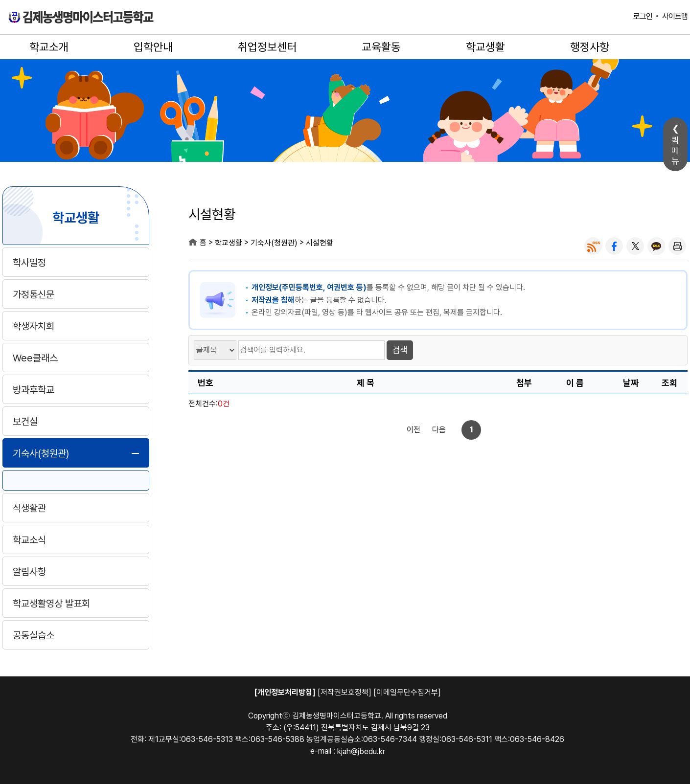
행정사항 (590, 47)
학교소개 (49, 47)
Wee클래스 (35, 358)
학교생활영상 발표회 (51, 604)
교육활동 (381, 47)
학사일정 (29, 263)
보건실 (25, 422)
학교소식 (29, 540)
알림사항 (29, 572)
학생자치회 (34, 326)
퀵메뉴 (675, 150)
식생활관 (29, 508)
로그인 (643, 16)
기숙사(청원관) (41, 453)
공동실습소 (34, 635)
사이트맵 (675, 16)
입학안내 (153, 47)
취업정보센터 (267, 47)
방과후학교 (34, 390)
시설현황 (320, 243)
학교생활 (485, 47)
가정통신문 (34, 294)
